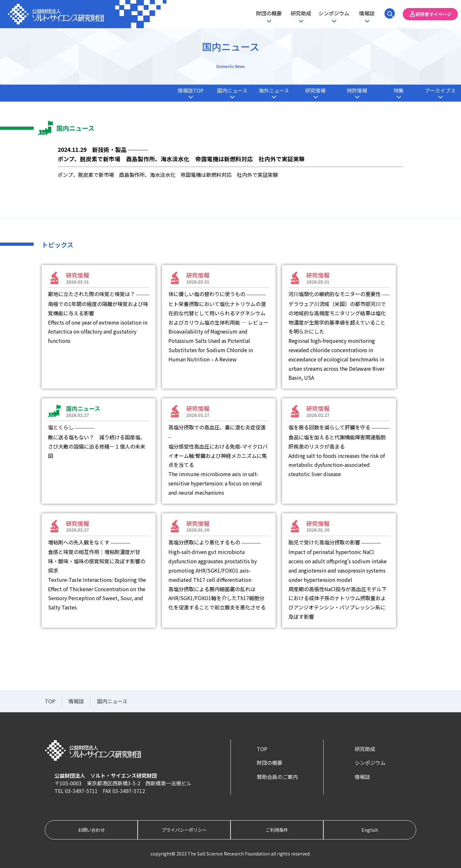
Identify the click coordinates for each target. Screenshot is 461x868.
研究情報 (315, 90)
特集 (399, 90)
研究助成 (301, 13)
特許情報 (357, 90)
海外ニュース (274, 90)
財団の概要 (269, 13)
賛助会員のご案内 (277, 777)
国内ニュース (232, 90)
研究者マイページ (433, 14)
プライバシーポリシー (184, 830)
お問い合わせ (91, 830)
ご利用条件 (277, 830)
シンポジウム (334, 13)
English (370, 830)
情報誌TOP (191, 90)
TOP (262, 749)
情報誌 (367, 13)
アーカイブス (440, 90)
